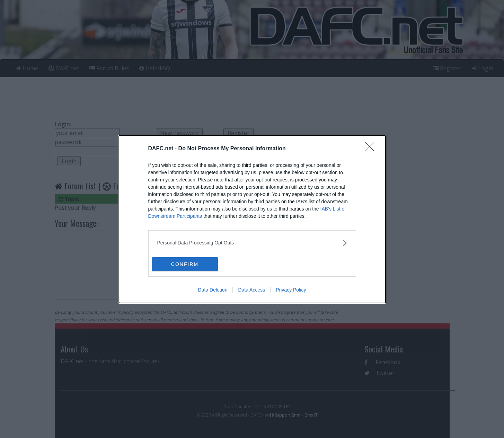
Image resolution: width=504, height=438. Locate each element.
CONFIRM (185, 264)
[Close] (372, 149)
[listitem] (252, 243)
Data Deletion (213, 290)
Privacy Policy (291, 290)
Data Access (251, 290)
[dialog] (252, 219)
